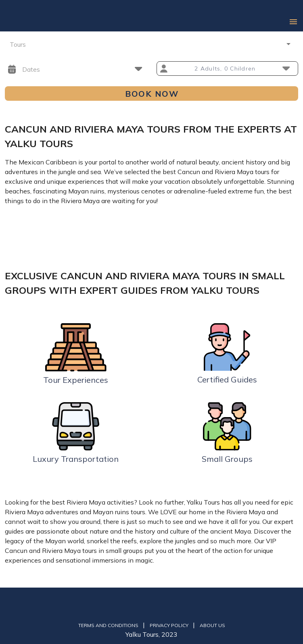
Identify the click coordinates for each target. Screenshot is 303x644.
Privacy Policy (170, 625)
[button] (151, 44)
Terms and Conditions (109, 625)
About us (212, 625)
